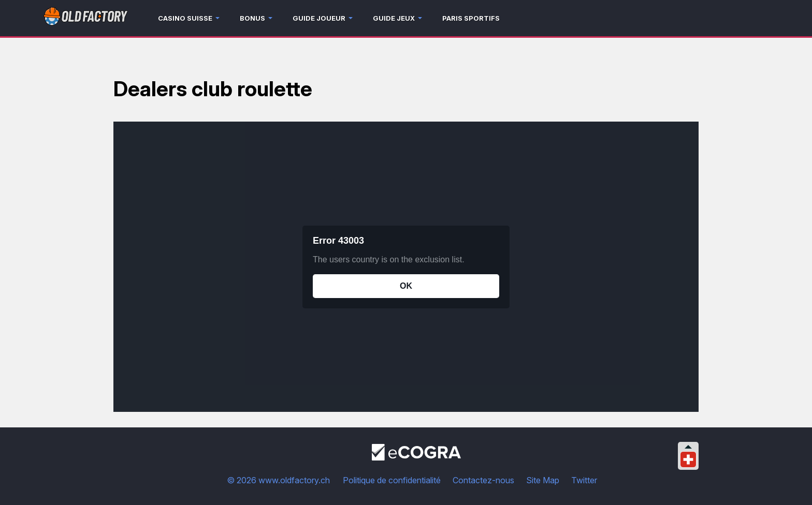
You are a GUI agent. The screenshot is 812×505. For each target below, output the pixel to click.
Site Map (543, 480)
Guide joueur (319, 18)
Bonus (252, 18)
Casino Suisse (185, 18)
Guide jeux (394, 18)
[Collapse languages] (688, 447)
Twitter (584, 480)
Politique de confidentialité (392, 480)
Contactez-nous (483, 480)
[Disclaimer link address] (416, 457)
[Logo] (86, 18)
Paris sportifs (471, 18)
